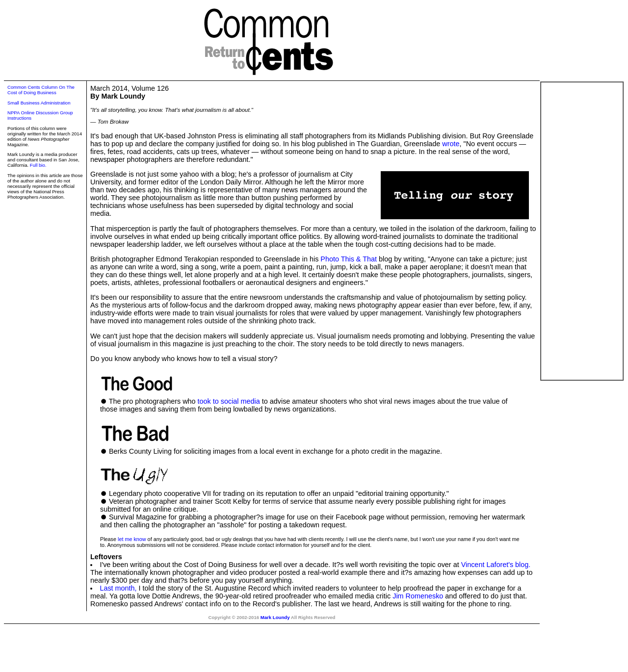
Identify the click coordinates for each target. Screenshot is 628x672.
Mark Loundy (275, 617)
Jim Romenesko (418, 596)
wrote (451, 144)
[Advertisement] (582, 231)
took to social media (229, 401)
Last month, (118, 588)
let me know (132, 539)
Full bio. (38, 165)
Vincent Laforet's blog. (496, 565)
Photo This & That (349, 259)
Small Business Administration (39, 103)
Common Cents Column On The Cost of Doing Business (41, 90)
